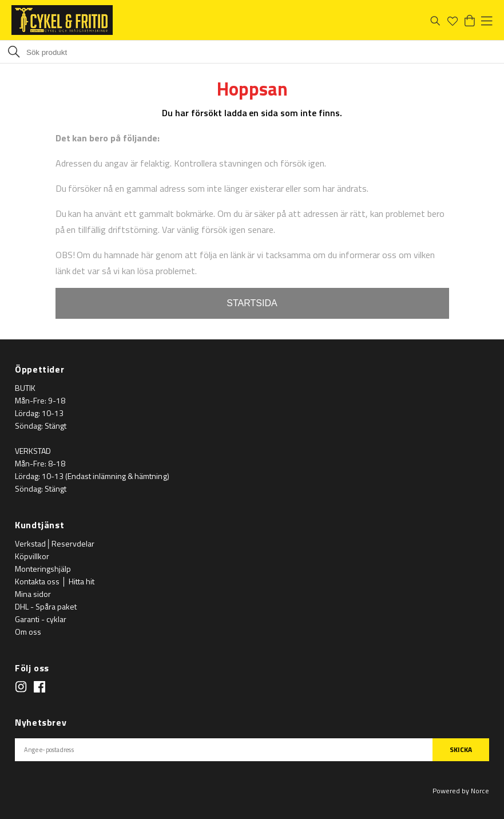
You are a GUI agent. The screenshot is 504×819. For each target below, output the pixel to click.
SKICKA (461, 749)
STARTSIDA (252, 303)
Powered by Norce (461, 791)
